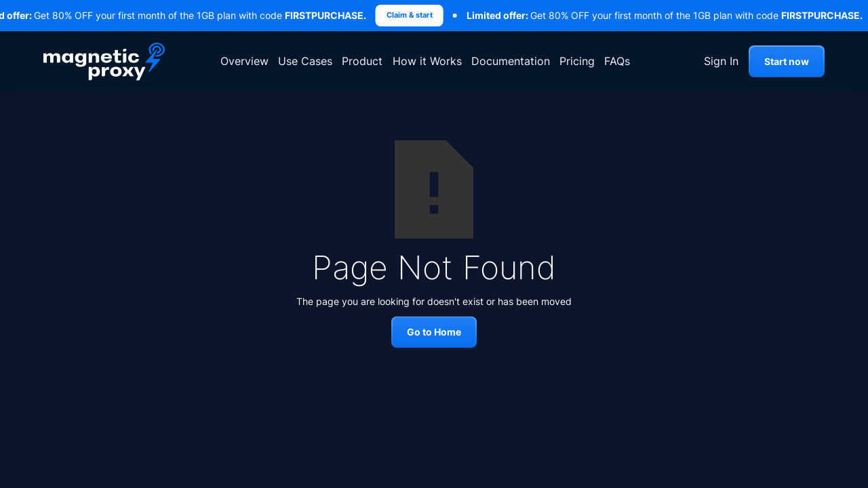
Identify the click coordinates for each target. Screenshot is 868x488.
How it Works (427, 61)
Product (362, 61)
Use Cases (305, 61)
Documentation (511, 61)
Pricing (577, 61)
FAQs (617, 61)
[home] (104, 61)
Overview (244, 61)
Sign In (721, 61)
